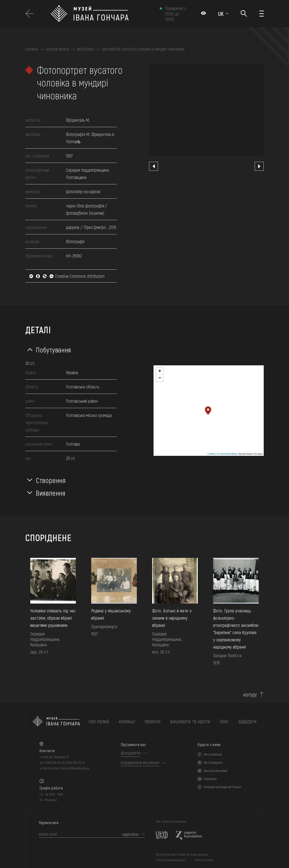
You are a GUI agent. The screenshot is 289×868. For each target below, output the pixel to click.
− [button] (160, 378)
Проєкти (153, 721)
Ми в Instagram (213, 762)
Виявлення (51, 493)
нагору (250, 694)
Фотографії (85, 49)
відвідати (247, 721)
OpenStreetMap (228, 454)
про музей (99, 721)
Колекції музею (57, 49)
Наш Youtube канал (216, 771)
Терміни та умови (204, 860)
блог (224, 721)
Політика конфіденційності (171, 860)
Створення (51, 480)
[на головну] (56, 721)
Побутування (54, 350)
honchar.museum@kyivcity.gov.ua (69, 768)
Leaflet (211, 454)
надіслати (130, 834)
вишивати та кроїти (190, 721)
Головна (31, 49)
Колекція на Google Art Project (222, 787)
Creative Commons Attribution (67, 276)
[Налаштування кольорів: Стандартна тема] (203, 14)
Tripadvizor (210, 779)
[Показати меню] (262, 14)
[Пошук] (244, 14)
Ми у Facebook (213, 754)
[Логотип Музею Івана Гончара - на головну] (103, 14)
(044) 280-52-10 (75, 762)
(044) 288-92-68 (55, 762)
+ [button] (160, 371)
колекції (127, 721)
